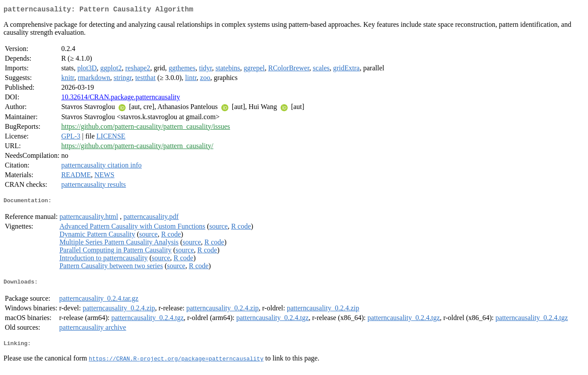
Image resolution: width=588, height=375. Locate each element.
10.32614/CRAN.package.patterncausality (121, 99)
